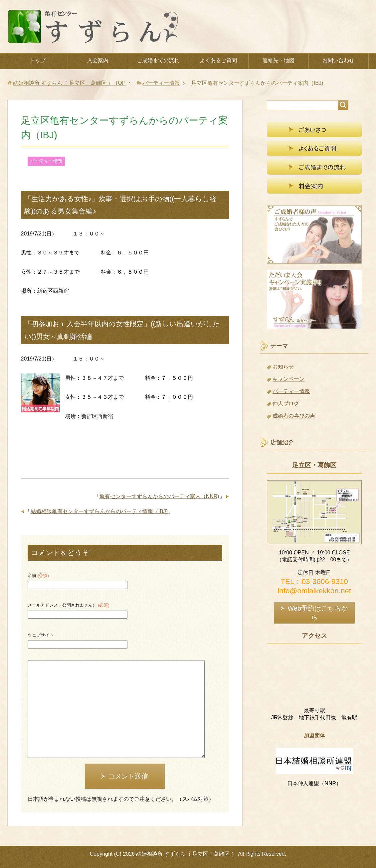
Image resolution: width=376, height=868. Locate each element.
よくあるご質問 (218, 60)
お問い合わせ (338, 60)
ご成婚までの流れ (158, 60)
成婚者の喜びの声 (294, 416)
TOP (69, 83)
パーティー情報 (46, 161)
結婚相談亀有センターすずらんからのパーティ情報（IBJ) (99, 511)
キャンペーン (288, 379)
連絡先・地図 (279, 60)
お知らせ (283, 367)
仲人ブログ (286, 404)
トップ (38, 60)
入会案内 (98, 60)
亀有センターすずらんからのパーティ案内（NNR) (159, 496)
